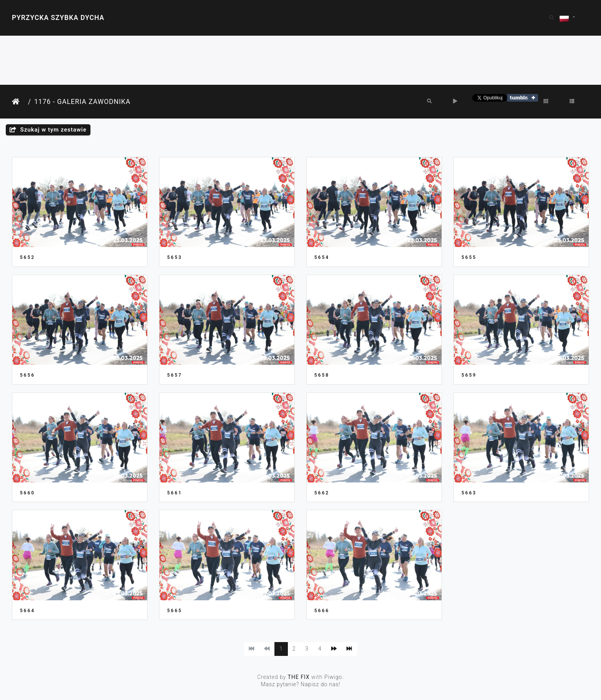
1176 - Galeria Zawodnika (82, 102)
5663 (469, 493)
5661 (175, 493)
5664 (27, 611)
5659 (469, 375)
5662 (322, 493)
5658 (322, 375)
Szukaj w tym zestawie (48, 130)
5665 (175, 611)
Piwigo (333, 677)
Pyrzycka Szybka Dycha (58, 18)
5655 (469, 257)
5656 (27, 375)
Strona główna (18, 102)
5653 (175, 257)
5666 (322, 611)
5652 (27, 257)
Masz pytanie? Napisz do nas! (300, 684)
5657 (175, 375)
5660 (27, 493)
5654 (322, 257)
